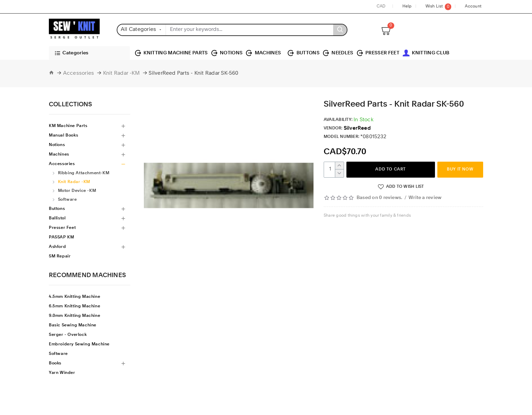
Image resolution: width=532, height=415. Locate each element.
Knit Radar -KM (121, 74)
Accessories (79, 74)
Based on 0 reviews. (379, 198)
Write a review (425, 198)
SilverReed (357, 129)
